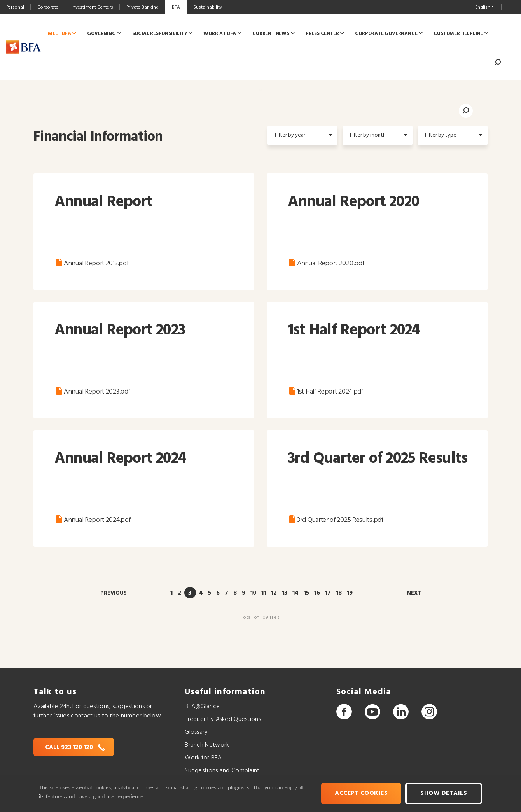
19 (350, 593)
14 (295, 593)
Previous (114, 593)
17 (328, 593)
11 (264, 593)
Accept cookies (361, 793)
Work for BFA (203, 758)
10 (253, 593)
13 (285, 593)
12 (274, 593)
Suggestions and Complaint (222, 771)
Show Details (444, 793)
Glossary (196, 732)
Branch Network (207, 745)
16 (317, 593)
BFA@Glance (202, 707)
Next (414, 593)
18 (339, 593)
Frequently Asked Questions (223, 719)
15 (306, 593)
